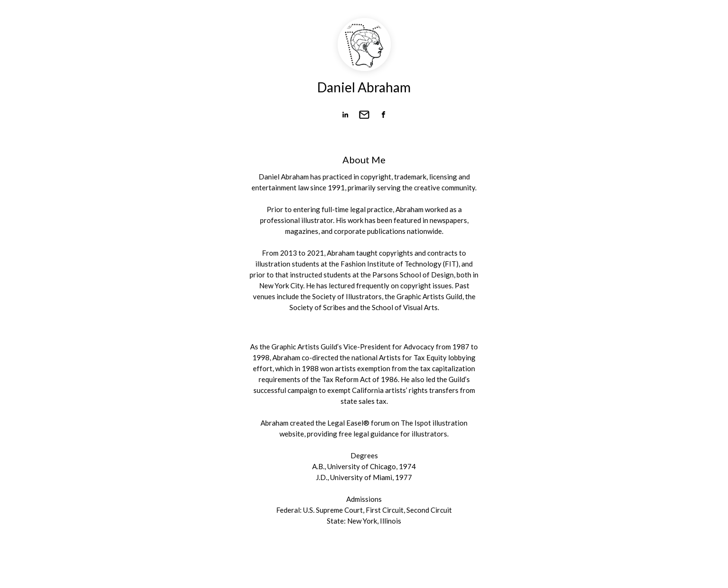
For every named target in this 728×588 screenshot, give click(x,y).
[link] (345, 115)
